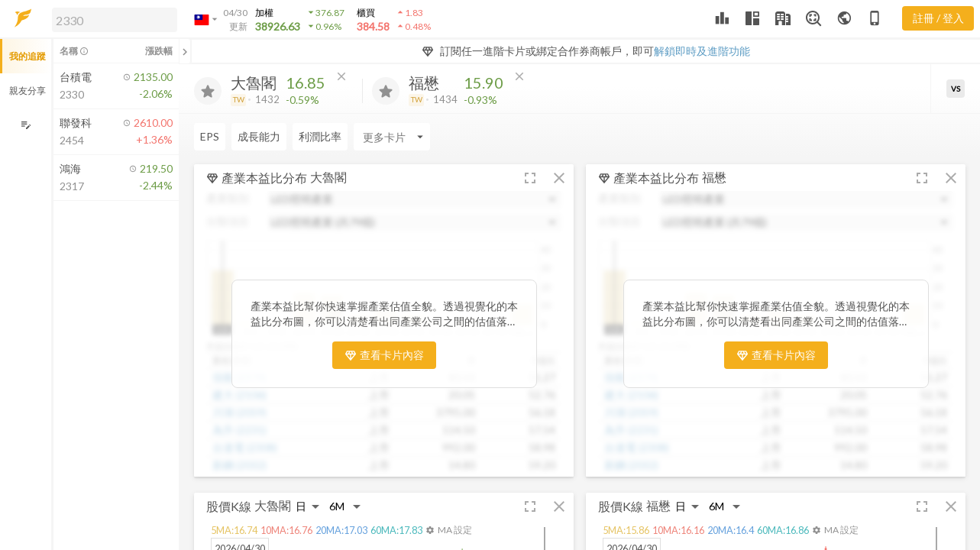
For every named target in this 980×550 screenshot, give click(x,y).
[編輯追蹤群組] (26, 125)
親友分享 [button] (27, 91)
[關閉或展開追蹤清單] (185, 51)
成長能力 (259, 136)
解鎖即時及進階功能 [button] (702, 51)
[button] (112, 19)
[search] (115, 20)
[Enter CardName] (392, 137)
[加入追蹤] (208, 91)
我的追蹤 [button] (27, 56)
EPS (210, 136)
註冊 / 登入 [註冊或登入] (938, 18)
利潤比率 (320, 136)
